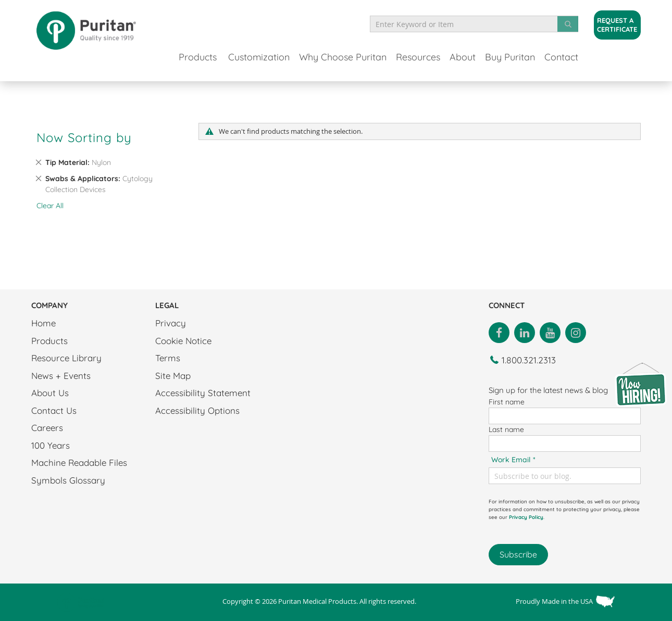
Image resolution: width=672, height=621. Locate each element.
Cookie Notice (183, 341)
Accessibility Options (197, 410)
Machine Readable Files (79, 462)
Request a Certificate (617, 25)
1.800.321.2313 (529, 360)
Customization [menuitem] (259, 57)
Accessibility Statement (203, 393)
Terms (168, 358)
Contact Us (54, 410)
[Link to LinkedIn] (525, 332)
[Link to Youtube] (550, 332)
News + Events (61, 376)
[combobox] (474, 24)
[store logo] (86, 30)
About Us (50, 393)
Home (43, 323)
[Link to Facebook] (499, 332)
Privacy (171, 323)
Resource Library (66, 358)
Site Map (173, 376)
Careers (47, 428)
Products (49, 341)
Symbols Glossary (68, 480)
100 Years (51, 445)
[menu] (378, 57)
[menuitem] (198, 59)
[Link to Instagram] (576, 332)
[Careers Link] (641, 384)
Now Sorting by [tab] (84, 137)
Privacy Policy (526, 517)
